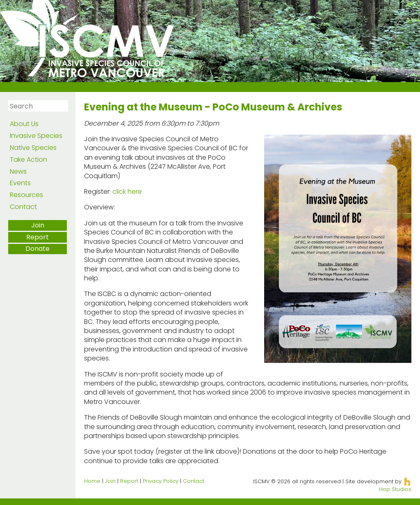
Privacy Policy (161, 481)
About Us (24, 124)
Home (92, 481)
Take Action (29, 160)
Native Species (33, 148)
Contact (23, 207)
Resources (26, 195)
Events (20, 183)
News (18, 171)
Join (38, 225)
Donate (38, 249)
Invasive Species (36, 136)
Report (38, 237)
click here (127, 192)
